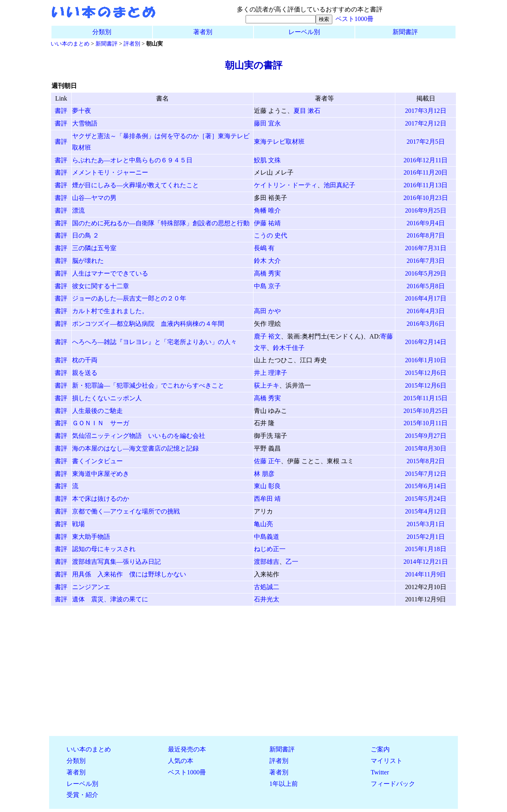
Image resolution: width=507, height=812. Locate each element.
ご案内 (380, 749)
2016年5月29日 (426, 273)
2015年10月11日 (426, 423)
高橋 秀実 (267, 273)
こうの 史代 (271, 235)
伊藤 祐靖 (267, 223)
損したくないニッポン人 (107, 398)
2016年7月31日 (426, 248)
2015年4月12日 (426, 511)
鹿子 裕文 (267, 336)
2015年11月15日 (426, 398)
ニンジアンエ (91, 587)
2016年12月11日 (426, 160)
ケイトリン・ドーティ (286, 185)
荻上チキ (267, 385)
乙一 (292, 562)
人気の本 (181, 761)
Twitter (380, 772)
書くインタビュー (97, 461)
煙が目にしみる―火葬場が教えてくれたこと (135, 185)
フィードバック (393, 784)
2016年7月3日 (426, 261)
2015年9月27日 (426, 436)
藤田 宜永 (267, 123)
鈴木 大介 (267, 261)
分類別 (102, 32)
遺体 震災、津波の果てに (110, 599)
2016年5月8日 (426, 286)
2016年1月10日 (426, 360)
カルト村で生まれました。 (110, 311)
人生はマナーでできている (110, 273)
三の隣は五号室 (94, 248)
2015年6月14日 (426, 486)
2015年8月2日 (426, 461)
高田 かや (267, 311)
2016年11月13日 (426, 185)
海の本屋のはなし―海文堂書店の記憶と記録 (135, 448)
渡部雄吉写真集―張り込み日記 (116, 562)
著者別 (203, 32)
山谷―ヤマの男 (94, 198)
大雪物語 (85, 123)
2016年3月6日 (426, 324)
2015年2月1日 (426, 537)
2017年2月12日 (426, 123)
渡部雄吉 (267, 562)
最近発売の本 (187, 749)
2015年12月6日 (426, 373)
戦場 (78, 524)
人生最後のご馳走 (97, 411)
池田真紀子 (339, 185)
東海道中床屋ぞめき (101, 474)
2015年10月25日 (426, 411)
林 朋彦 (264, 474)
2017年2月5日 (426, 142)
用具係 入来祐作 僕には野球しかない (129, 574)
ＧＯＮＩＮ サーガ (101, 423)
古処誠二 (267, 587)
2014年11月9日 (426, 574)
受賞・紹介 (82, 795)
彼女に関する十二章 (101, 286)
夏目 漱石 (307, 111)
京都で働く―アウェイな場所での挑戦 (126, 511)
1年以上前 (284, 784)
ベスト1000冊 (355, 19)
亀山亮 (263, 524)
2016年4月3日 (426, 311)
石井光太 (267, 599)
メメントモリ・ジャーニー (110, 172)
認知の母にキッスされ (104, 549)
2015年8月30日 (426, 448)
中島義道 (267, 537)
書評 (61, 111)
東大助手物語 (91, 537)
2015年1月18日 (426, 549)
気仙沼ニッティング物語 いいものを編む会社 (139, 436)
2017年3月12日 (426, 111)
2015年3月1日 (426, 524)
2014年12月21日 (426, 562)
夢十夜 (82, 111)
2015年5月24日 (426, 499)
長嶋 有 (264, 248)
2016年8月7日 (426, 235)
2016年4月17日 (426, 298)
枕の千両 (85, 360)
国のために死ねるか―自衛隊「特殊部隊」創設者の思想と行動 (161, 223)
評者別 (132, 44)
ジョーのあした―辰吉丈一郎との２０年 (129, 298)
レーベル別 (304, 32)
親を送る (85, 373)
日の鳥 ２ (86, 235)
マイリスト (387, 761)
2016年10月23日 (426, 198)
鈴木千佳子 (289, 348)
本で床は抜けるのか (101, 499)
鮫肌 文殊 (267, 160)
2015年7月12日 (426, 474)
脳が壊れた (88, 261)
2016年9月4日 (426, 223)
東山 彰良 (267, 486)
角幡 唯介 (267, 210)
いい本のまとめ (70, 44)
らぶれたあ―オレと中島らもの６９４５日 (132, 160)
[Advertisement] (253, 674)
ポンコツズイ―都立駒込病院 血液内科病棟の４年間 (148, 324)
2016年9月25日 (426, 210)
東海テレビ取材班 (279, 142)
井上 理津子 (271, 373)
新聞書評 (405, 32)
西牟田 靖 (267, 499)
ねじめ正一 (270, 549)
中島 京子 (267, 286)
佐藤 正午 (267, 461)
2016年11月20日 (426, 172)
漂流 (78, 210)
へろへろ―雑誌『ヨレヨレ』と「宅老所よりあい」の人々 (154, 342)
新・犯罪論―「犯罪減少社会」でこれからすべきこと (148, 385)
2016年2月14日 (426, 342)
